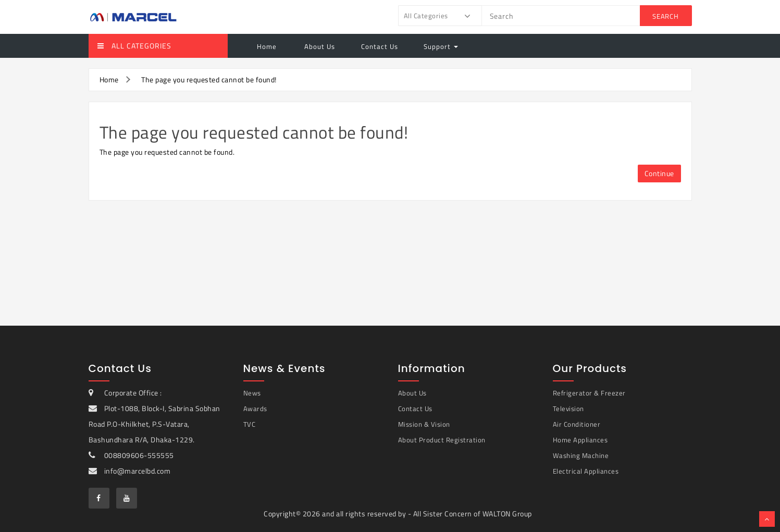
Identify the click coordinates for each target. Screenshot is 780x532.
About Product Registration (442, 440)
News (252, 393)
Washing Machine (581, 455)
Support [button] (441, 46)
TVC (250, 424)
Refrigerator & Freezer (589, 393)
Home (267, 46)
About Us (319, 46)
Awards (255, 409)
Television (568, 409)
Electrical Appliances (586, 471)
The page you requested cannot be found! (209, 79)
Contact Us (380, 46)
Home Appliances (580, 440)
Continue (659, 173)
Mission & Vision (424, 424)
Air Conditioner (577, 424)
